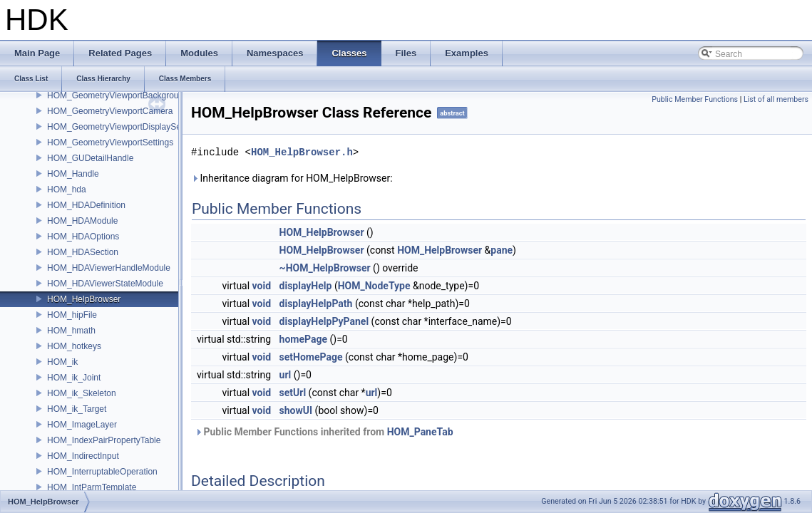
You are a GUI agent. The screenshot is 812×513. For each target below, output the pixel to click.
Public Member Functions (695, 99)
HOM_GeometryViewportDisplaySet (115, 127)
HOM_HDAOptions (83, 237)
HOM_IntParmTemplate (92, 487)
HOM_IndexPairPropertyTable (104, 440)
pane (502, 250)
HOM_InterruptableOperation (102, 472)
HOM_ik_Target (77, 409)
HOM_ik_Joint (74, 378)
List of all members (776, 99)
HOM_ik (62, 362)
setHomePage (311, 357)
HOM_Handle (73, 174)
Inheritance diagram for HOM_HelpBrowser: (292, 178)
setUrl (293, 393)
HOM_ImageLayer (82, 425)
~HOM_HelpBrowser (325, 268)
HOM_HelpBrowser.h (302, 152)
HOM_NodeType (374, 286)
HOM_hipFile (72, 315)
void (262, 286)
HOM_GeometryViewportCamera (110, 111)
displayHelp (306, 286)
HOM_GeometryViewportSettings (110, 142)
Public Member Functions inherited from (324, 432)
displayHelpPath (316, 304)
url (286, 375)
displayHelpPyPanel (324, 321)
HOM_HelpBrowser (84, 299)
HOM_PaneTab (420, 432)
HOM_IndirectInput (83, 456)
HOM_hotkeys (74, 346)
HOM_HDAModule (82, 221)
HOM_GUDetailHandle (90, 158)
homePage (303, 339)
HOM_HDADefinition (86, 205)
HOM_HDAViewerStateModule (105, 284)
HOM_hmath (71, 331)
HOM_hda (67, 190)
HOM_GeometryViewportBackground (118, 95)
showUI (296, 410)
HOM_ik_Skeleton (82, 393)
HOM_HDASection (83, 252)
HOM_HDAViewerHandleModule (109, 268)
